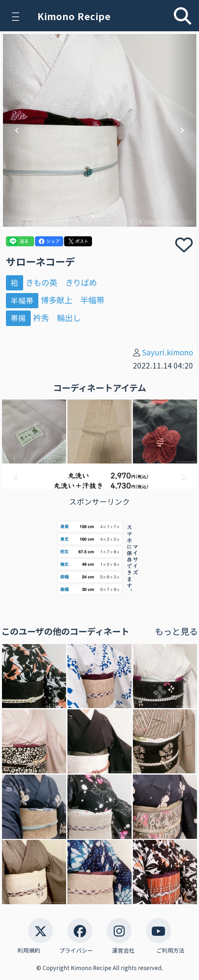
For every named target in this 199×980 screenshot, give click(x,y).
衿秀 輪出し (57, 318)
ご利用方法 (170, 950)
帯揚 (18, 318)
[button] (18, 130)
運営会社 (123, 950)
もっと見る (176, 631)
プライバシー (76, 950)
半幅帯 (22, 300)
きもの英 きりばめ (61, 282)
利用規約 (29, 950)
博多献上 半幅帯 (72, 300)
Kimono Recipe (74, 16)
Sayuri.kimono (167, 352)
